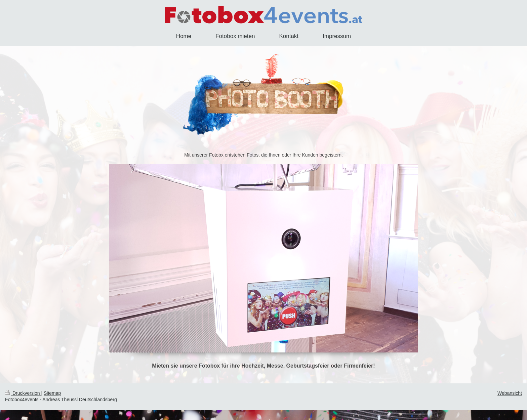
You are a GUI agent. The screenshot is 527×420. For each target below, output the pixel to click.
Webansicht (510, 393)
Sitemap (52, 393)
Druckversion (23, 393)
